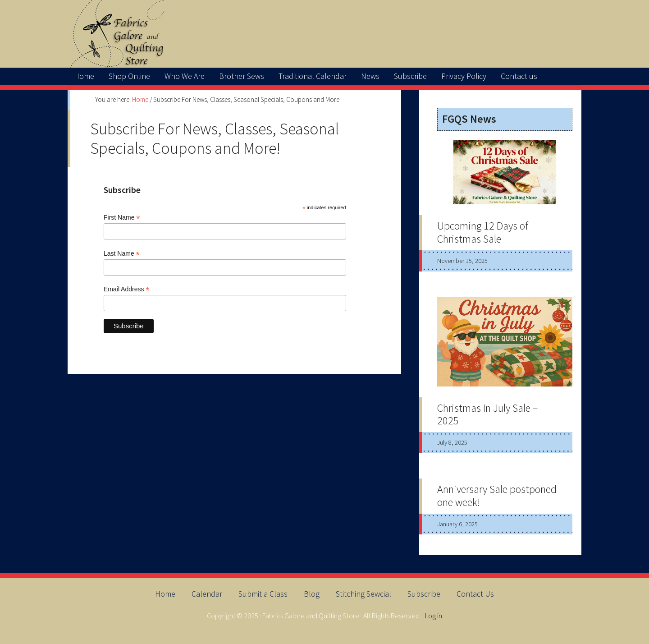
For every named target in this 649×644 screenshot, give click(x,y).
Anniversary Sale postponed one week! (497, 496)
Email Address (127, 289)
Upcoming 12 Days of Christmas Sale (483, 232)
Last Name (122, 254)
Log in (434, 616)
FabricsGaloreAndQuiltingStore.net (324, 34)
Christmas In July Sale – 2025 (488, 414)
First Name (122, 218)
